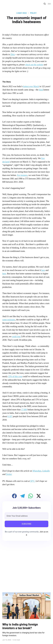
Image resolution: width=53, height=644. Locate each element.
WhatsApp (37, 471)
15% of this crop (15, 376)
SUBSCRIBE (26, 524)
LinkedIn (46, 471)
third (41, 90)
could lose (16, 337)
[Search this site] (45, 4)
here (43, 270)
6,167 (10, 416)
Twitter (9, 474)
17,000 (24, 410)
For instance (22, 175)
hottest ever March (31, 86)
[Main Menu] (49, 4)
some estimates (9, 320)
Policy (33, 13)
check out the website (34, 65)
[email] (26, 516)
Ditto (13, 54)
